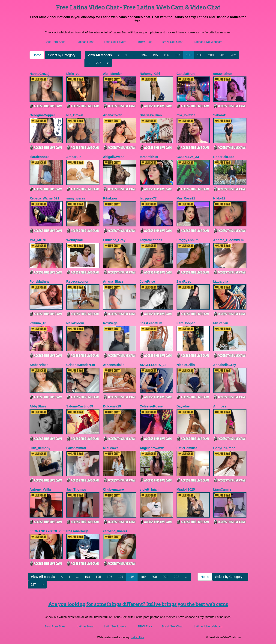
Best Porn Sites (55, 42)
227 (98, 63)
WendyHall (74, 240)
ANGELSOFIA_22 (153, 365)
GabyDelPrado (224, 448)
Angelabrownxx (152, 448)
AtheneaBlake (114, 365)
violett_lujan (149, 489)
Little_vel (73, 74)
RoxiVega (110, 323)
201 (222, 55)
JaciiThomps (76, 489)
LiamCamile (222, 489)
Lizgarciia (221, 281)
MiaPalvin (221, 323)
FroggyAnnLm (188, 240)
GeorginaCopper (42, 115)
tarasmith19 (149, 157)
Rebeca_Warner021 (44, 198)
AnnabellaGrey (225, 365)
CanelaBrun (186, 74)
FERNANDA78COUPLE (47, 531)
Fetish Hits (137, 637)
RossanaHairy (77, 531)
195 (155, 55)
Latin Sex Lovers (115, 42)
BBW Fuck (145, 42)
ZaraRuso (184, 281)
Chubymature (113, 489)
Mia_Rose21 (186, 198)
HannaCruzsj (39, 74)
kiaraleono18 (39, 157)
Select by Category (63, 55)
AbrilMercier (112, 74)
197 (178, 55)
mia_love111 (186, 115)
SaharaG (220, 115)
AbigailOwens (114, 157)
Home (37, 55)
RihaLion (110, 198)
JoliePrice (147, 281)
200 (211, 55)
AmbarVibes (39, 365)
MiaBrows (111, 448)
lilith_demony (40, 448)
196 (166, 55)
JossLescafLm (151, 323)
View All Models (100, 55)
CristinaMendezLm (81, 365)
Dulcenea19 (112, 406)
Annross (220, 406)
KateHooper (186, 323)
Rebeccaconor (77, 281)
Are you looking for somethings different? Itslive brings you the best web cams (138, 604)
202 (233, 55)
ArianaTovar (112, 115)
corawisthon (223, 74)
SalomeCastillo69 (80, 406)
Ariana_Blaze (113, 281)
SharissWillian (151, 115)
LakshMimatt (76, 448)
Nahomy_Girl (150, 74)
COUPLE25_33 (188, 157)
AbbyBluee (38, 406)
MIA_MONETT (40, 240)
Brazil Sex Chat (172, 42)
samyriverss (76, 198)
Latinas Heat (85, 42)
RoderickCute (224, 157)
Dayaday (183, 406)
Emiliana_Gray (114, 240)
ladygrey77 (148, 198)
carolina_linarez (115, 531)
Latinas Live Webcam (208, 42)
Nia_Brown (75, 115)
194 (144, 55)
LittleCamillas (187, 448)
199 (200, 55)
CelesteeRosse (151, 406)
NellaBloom (75, 323)
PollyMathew (39, 281)
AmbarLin (74, 157)
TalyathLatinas (151, 240)
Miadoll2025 (186, 489)
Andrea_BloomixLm (228, 240)
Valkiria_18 (38, 323)
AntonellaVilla (40, 489)
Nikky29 (219, 198)
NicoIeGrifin (186, 365)
